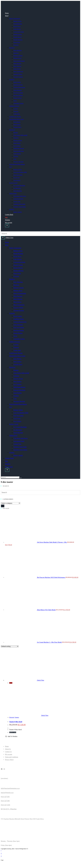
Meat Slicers (17, 302)
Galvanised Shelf (19, 441)
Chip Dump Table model (21, 373)
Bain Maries (17, 359)
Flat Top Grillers (19, 327)
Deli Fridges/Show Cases (17, 356)
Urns (15, 399)
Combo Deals (9, 458)
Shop (7, 245)
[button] (11, 736)
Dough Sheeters (19, 271)
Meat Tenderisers (19, 305)
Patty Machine (18, 282)
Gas (10, 407)
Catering (12, 313)
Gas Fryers (17, 418)
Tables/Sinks (13, 435)
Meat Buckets (18, 296)
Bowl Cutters (18, 316)
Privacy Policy (9, 760)
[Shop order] (10, 646)
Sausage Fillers (18, 308)
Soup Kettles (18, 393)
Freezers (16, 347)
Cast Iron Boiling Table (21, 413)
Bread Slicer (17, 256)
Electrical (12, 367)
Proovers (16, 276)
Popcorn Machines (19, 390)
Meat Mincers (18, 299)
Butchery (12, 279)
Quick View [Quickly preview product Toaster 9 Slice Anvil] (40, 680)
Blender (16, 370)
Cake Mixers (18, 259)
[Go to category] (3, 506)
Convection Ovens (19, 262)
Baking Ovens (18, 251)
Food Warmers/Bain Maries (18, 404)
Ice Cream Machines (20, 427)
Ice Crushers (17, 384)
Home (7, 242)
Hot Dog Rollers (19, 330)
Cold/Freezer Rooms (16, 353)
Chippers (16, 376)
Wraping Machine (19, 401)
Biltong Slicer (18, 291)
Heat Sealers (17, 381)
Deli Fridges (17, 362)
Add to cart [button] (13, 732)
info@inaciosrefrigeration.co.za (10, 788)
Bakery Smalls (18, 455)
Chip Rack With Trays (21, 438)
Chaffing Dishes (19, 319)
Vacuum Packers (19, 310)
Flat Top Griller (18, 416)
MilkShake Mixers (19, 387)
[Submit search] (21, 478)
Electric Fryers (18, 379)
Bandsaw (16, 285)
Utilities (12, 453)
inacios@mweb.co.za (7, 793)
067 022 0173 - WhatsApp (9, 809)
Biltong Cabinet (19, 288)
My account (9, 467)
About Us (8, 749)
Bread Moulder (18, 254)
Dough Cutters (18, 265)
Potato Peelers (18, 333)
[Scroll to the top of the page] (1, 851)
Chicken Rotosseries (20, 322)
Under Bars (17, 350)
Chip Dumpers (18, 325)
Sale (6, 461)
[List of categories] (11, 503)
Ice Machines (18, 430)
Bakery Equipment (15, 248)
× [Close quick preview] (1, 853)
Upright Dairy (18, 364)
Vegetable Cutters (19, 339)
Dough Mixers (18, 268)
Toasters (16, 396)
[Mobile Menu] (9, 238)
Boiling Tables (18, 410)
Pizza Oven (17, 273)
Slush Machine (18, 433)
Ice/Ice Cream (14, 424)
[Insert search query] (10, 477)
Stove (15, 336)
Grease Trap (17, 444)
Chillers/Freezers (15, 342)
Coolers (16, 345)
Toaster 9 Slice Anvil (16, 722)
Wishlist (8, 464)
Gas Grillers (17, 421)
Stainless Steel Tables (20, 450)
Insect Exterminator (20, 293)
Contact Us (8, 752)
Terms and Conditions (12, 757)
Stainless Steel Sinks (20, 447)
